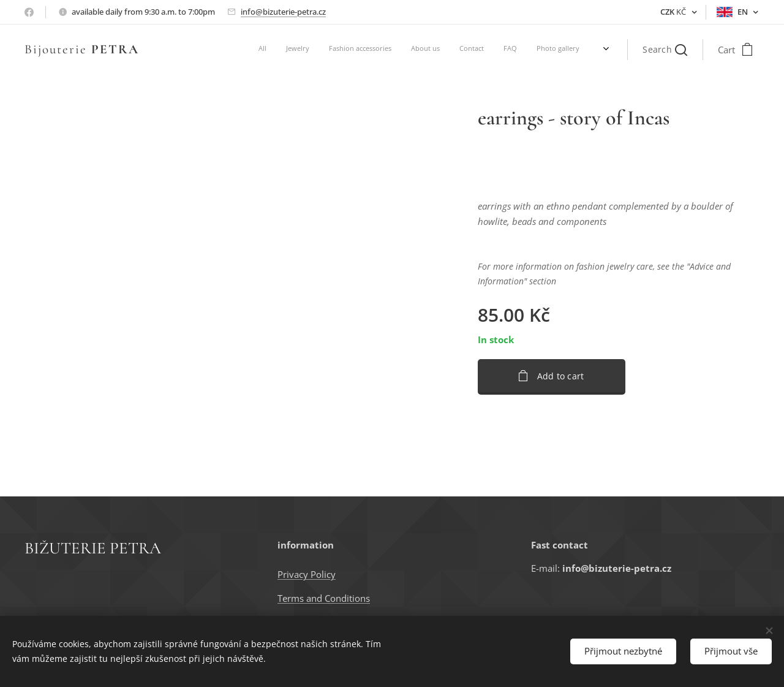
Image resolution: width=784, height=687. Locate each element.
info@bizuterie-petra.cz (283, 12)
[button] (665, 50)
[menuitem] (432, 50)
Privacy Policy (307, 574)
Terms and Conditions (324, 598)
